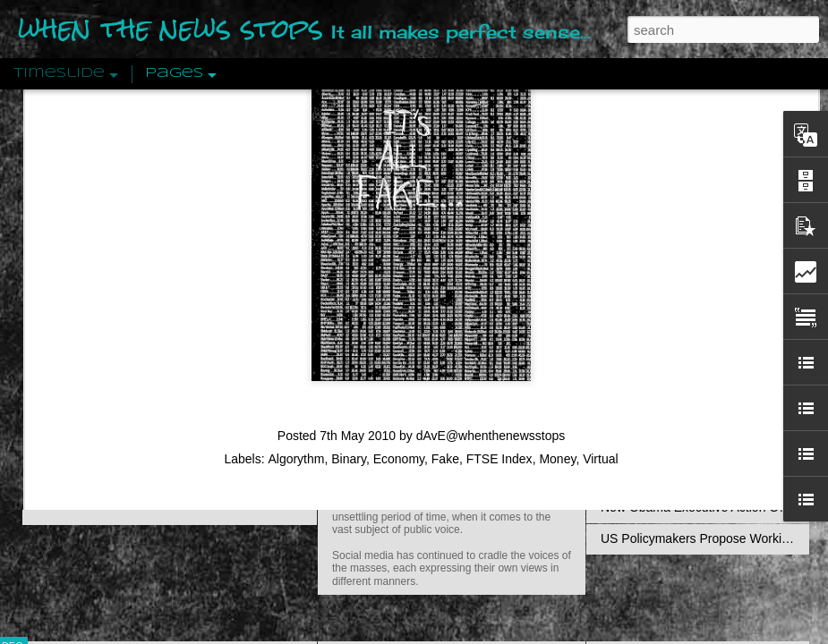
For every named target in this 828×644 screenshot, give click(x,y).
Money (557, 266)
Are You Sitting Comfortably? (435, 458)
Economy (399, 266)
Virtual (600, 266)
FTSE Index (499, 266)
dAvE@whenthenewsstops (491, 242)
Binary (349, 266)
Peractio (76, 415)
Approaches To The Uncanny (681, 382)
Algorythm (296, 266)
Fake (445, 266)
